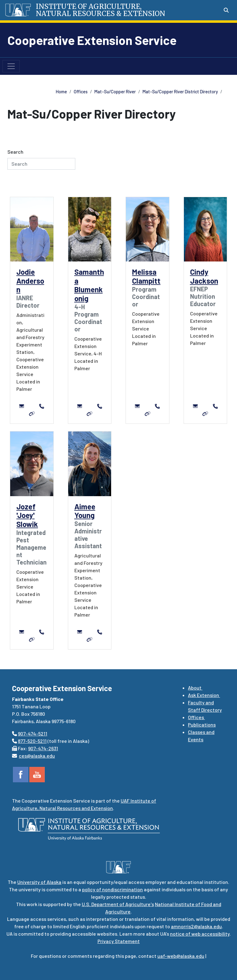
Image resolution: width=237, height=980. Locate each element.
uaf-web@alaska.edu (181, 956)
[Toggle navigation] (11, 66)
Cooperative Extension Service (92, 40)
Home (61, 92)
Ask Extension (204, 695)
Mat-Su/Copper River (115, 92)
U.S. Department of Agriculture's (118, 904)
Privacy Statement (119, 941)
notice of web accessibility (200, 934)
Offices (81, 92)
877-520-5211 (32, 741)
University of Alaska (39, 882)
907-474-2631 (43, 748)
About (195, 688)
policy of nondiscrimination (112, 889)
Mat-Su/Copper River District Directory (180, 92)
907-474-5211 (33, 733)
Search (15, 152)
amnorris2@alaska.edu (196, 926)
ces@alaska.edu (37, 756)
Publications (202, 725)
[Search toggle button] (226, 10)
